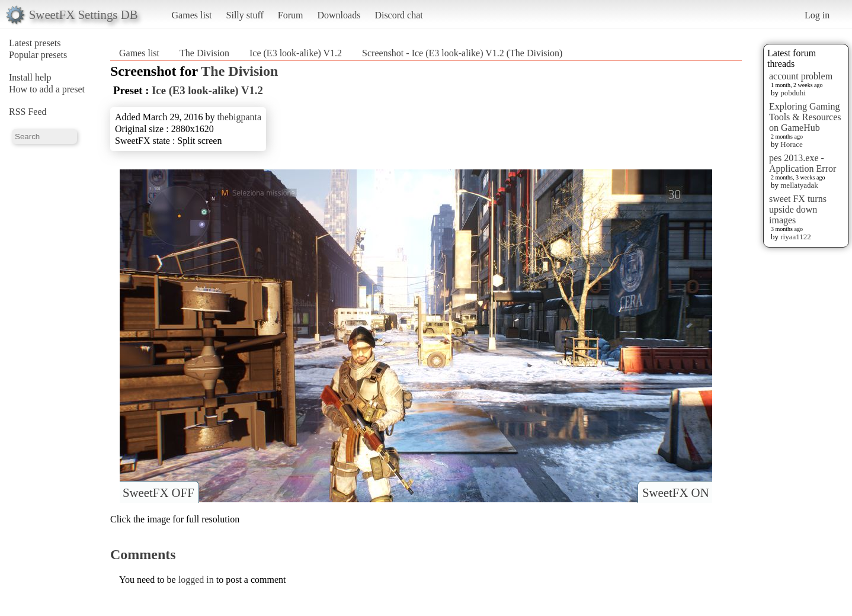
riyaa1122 (796, 237)
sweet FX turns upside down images (798, 209)
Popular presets (38, 55)
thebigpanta (239, 117)
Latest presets (35, 43)
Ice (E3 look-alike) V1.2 (296, 53)
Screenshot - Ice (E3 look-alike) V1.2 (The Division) (462, 53)
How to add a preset (47, 89)
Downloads (339, 15)
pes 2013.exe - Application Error (803, 163)
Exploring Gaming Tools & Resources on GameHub (805, 117)
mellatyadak (799, 185)
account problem (801, 76)
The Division (204, 53)
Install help (30, 77)
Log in (817, 15)
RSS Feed (28, 112)
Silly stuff (245, 15)
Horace (792, 144)
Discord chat (398, 15)
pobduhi (793, 93)
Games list (192, 15)
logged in (196, 580)
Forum (291, 15)
